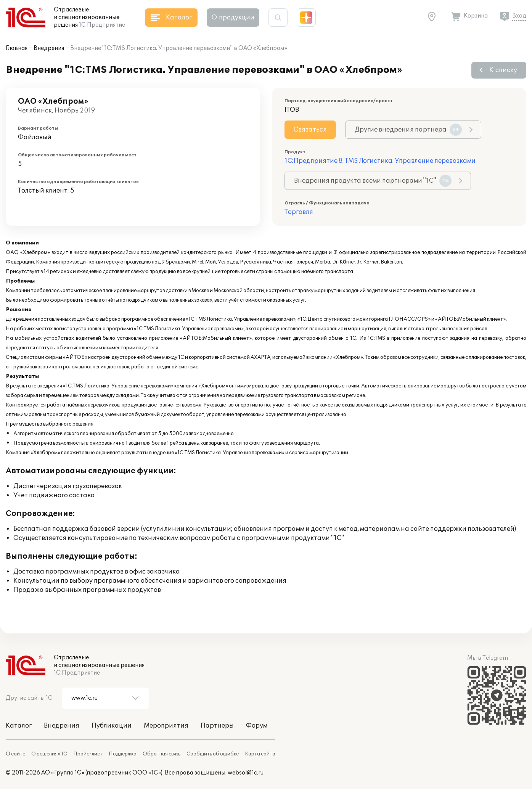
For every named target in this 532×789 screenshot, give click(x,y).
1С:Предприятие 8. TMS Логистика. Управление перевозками (380, 161)
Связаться (310, 130)
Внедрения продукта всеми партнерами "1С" (373, 181)
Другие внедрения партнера (408, 130)
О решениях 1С (49, 754)
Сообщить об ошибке (213, 754)
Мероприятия (166, 726)
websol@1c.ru (246, 773)
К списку (503, 70)
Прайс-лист (88, 754)
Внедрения (49, 48)
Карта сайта (260, 754)
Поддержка (123, 754)
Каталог (19, 726)
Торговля (299, 212)
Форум (257, 726)
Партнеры (217, 726)
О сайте (15, 754)
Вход (519, 16)
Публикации (112, 726)
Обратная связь (162, 754)
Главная (17, 48)
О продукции (233, 18)
